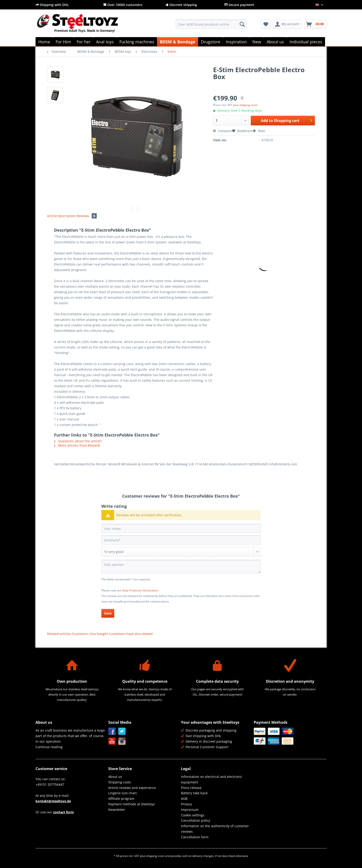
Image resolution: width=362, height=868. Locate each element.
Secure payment (239, 5)
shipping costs (155, 856)
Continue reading (49, 747)
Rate (259, 131)
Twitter (122, 731)
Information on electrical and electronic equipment (212, 779)
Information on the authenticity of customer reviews (215, 829)
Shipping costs (120, 782)
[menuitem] (211, 26)
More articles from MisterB (77, 445)
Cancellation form (195, 837)
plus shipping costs (245, 105)
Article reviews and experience (132, 788)
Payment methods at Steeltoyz (132, 804)
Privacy (186, 804)
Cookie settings (193, 815)
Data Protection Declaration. (140, 590)
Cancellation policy (196, 820)
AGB (184, 799)
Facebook (112, 731)
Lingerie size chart (122, 793)
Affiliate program (121, 799)
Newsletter (117, 810)
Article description (61, 216)
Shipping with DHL (52, 5)
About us (115, 777)
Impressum (190, 810)
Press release (191, 788)
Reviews (87, 216)
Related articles (59, 634)
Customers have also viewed (131, 634)
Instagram (122, 741)
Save (108, 613)
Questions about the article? (78, 441)
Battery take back (194, 793)
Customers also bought (90, 634)
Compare (223, 131)
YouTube (112, 741)
